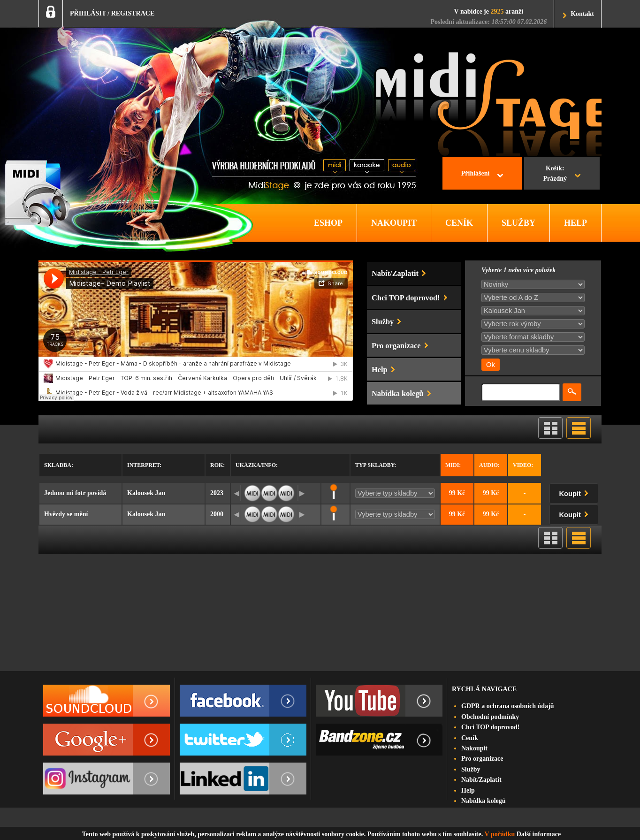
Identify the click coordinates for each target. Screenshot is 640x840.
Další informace (539, 834)
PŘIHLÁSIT (88, 13)
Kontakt (582, 14)
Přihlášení (476, 173)
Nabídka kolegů (484, 801)
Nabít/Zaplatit (481, 780)
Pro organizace (482, 759)
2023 (217, 493)
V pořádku (500, 834)
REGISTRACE (133, 13)
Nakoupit (474, 748)
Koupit (576, 492)
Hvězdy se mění (66, 514)
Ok (491, 365)
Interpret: (144, 465)
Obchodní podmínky (490, 717)
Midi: (453, 465)
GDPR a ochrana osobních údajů (508, 706)
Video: (523, 465)
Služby (471, 769)
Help (468, 790)
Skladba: (59, 465)
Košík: (555, 175)
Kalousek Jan (146, 493)
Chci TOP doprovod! (490, 727)
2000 (217, 514)
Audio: (489, 465)
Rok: (217, 465)
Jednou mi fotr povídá (75, 493)
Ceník (470, 738)
